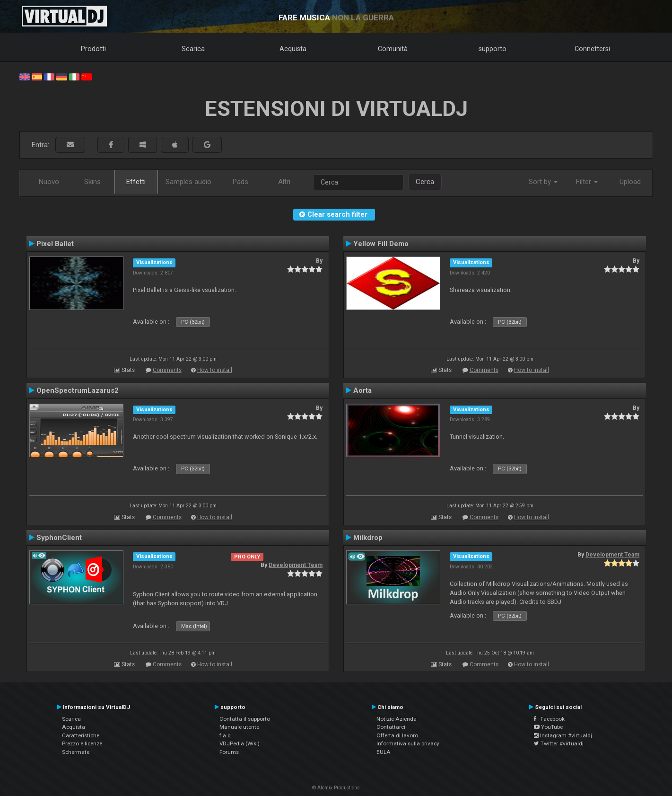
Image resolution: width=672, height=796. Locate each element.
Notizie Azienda (397, 719)
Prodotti (93, 49)
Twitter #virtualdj (559, 743)
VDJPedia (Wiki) (240, 743)
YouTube (548, 727)
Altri (284, 182)
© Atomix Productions (336, 788)
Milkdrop (368, 538)
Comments (167, 370)
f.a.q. (226, 735)
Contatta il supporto (245, 719)
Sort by (543, 182)
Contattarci (391, 727)
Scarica (193, 49)
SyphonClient (59, 538)
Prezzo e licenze (82, 743)
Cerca (425, 182)
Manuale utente (239, 727)
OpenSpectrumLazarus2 (78, 390)
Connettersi (592, 49)
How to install (215, 370)
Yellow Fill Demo (381, 244)
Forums (229, 752)
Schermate (76, 752)
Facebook (549, 719)
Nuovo (49, 182)
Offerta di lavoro (397, 735)
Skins (92, 182)
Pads (240, 182)
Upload (630, 182)
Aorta (362, 390)
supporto (493, 49)
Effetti (136, 182)
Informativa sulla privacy (408, 743)
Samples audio (188, 182)
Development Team (296, 565)
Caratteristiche (81, 735)
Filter (587, 182)
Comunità (393, 49)
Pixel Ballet (55, 244)
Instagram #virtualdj (563, 735)
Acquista (293, 49)
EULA (384, 752)
